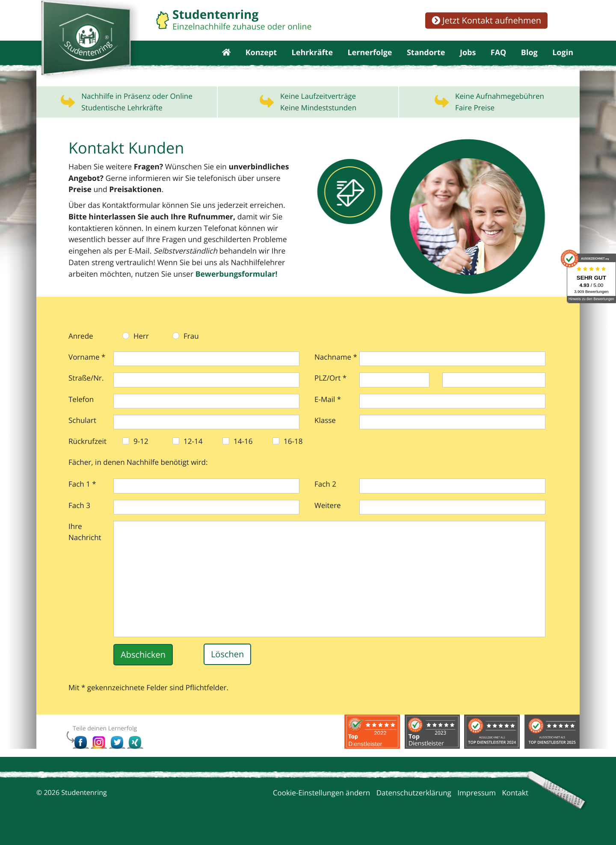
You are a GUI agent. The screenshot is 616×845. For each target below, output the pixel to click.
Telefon (81, 412)
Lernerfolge (370, 60)
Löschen (227, 667)
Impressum (477, 805)
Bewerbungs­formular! (130, 286)
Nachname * (336, 369)
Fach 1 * (82, 496)
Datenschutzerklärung (414, 805)
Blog (529, 60)
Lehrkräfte (312, 60)
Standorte (426, 60)
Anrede (81, 348)
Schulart (82, 433)
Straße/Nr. (86, 390)
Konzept (261, 60)
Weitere (328, 518)
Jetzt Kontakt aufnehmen (486, 20)
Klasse (325, 433)
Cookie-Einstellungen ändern (322, 805)
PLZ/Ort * (330, 390)
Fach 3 (79, 518)
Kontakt (515, 805)
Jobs (468, 60)
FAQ (499, 60)
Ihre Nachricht (85, 544)
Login (563, 60)
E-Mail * (328, 412)
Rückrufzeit (87, 454)
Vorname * (87, 369)
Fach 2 (325, 496)
